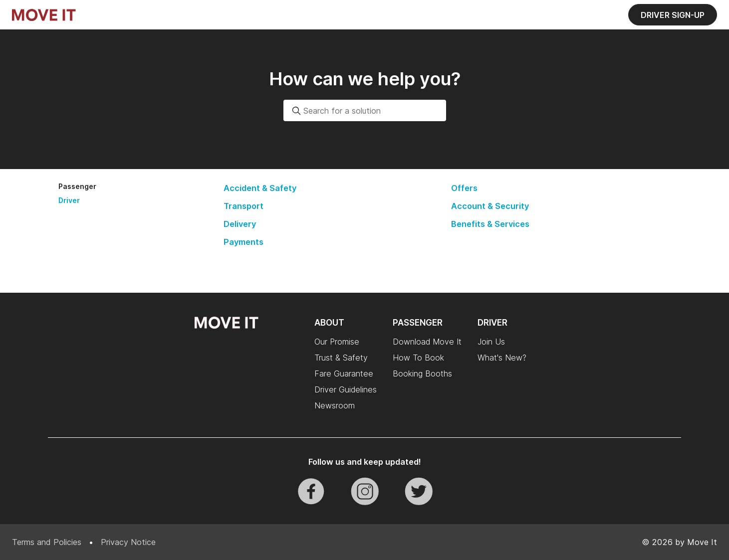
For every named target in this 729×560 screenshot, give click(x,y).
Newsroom (335, 405)
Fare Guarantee (344, 373)
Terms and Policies (47, 542)
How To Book (418, 358)
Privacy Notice (128, 542)
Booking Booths (422, 373)
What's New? (502, 358)
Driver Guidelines (346, 389)
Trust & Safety (341, 358)
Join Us (491, 342)
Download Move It (427, 342)
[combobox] (365, 110)
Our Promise (337, 342)
